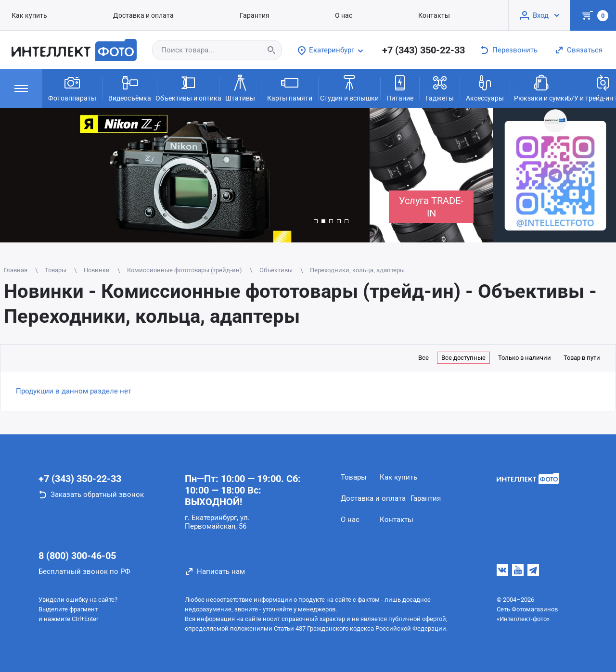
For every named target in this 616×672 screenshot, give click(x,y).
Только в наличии (525, 358)
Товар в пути (582, 358)
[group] (185, 175)
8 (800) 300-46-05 (77, 556)
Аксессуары (485, 88)
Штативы (240, 88)
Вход (541, 15)
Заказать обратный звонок (97, 494)
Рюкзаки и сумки (541, 88)
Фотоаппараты (72, 88)
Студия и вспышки (349, 88)
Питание (400, 88)
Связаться (585, 50)
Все (423, 358)
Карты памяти (290, 88)
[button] (316, 221)
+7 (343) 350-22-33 (423, 50)
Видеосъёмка (130, 88)
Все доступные (463, 358)
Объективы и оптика (188, 88)
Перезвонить (515, 50)
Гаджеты (440, 88)
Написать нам (221, 571)
